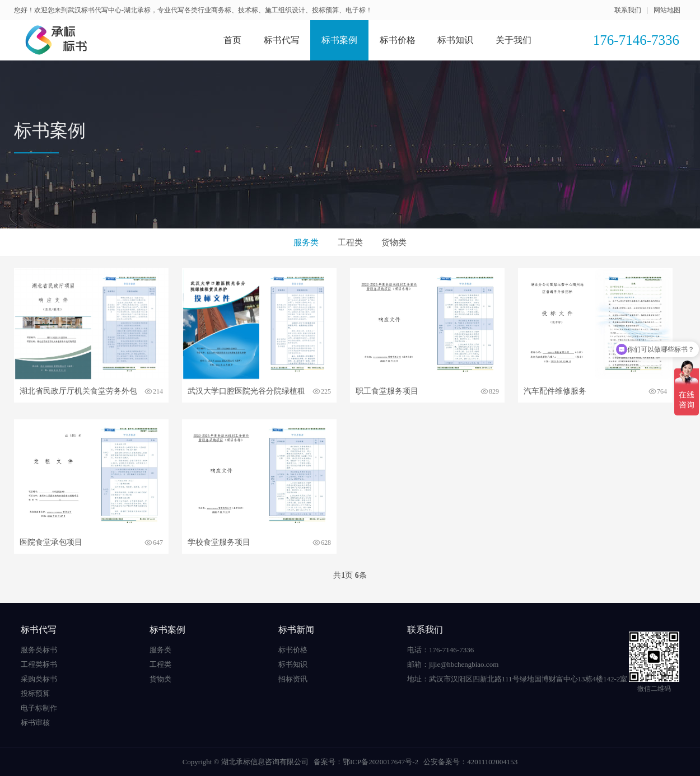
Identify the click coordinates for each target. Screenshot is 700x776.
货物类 (394, 242)
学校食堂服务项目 (219, 542)
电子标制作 (39, 708)
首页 (232, 40)
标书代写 (282, 40)
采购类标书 (39, 679)
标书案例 (339, 40)
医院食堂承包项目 (51, 542)
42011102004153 (492, 762)
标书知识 (455, 40)
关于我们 (514, 40)
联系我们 (628, 10)
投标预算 (35, 693)
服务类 (306, 242)
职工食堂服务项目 (387, 391)
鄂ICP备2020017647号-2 (381, 762)
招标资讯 (293, 679)
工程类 (350, 242)
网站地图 (667, 10)
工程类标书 (39, 664)
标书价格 (398, 40)
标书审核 (35, 723)
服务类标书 (39, 650)
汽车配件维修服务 (555, 391)
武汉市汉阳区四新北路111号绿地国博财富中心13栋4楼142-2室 (528, 679)
